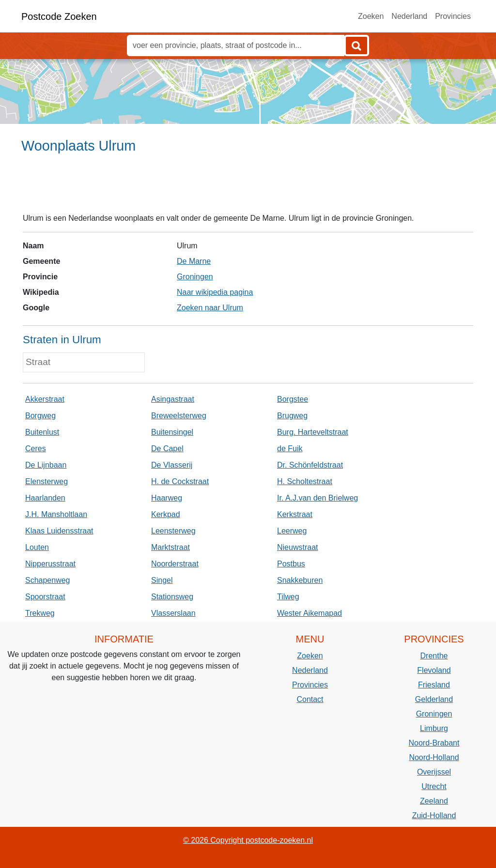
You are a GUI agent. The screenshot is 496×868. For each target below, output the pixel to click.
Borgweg (40, 416)
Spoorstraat (45, 597)
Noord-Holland (434, 757)
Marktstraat (170, 547)
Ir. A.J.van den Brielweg (318, 498)
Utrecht (434, 786)
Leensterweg (173, 531)
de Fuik (290, 449)
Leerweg (292, 531)
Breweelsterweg (179, 416)
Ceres (36, 449)
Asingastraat (173, 399)
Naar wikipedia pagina (215, 292)
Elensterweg (46, 481)
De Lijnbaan (46, 465)
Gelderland (434, 699)
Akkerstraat (45, 399)
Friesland (434, 685)
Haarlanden (45, 498)
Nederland (409, 16)
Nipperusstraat (50, 564)
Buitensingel (172, 432)
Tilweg (288, 597)
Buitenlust (42, 432)
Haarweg (167, 498)
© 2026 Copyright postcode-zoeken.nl (248, 840)
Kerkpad (166, 514)
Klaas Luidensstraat (59, 531)
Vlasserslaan (173, 613)
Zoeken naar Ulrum (210, 308)
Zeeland (434, 801)
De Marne (194, 261)
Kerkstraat (295, 514)
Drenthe (434, 656)
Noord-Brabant (434, 743)
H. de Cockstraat (180, 481)
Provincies (453, 16)
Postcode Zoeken (59, 16)
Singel (162, 580)
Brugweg (292, 416)
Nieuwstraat (297, 547)
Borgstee (293, 399)
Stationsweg (172, 597)
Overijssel (434, 772)
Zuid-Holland (434, 815)
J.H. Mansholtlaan (56, 514)
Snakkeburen (300, 580)
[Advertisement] (248, 187)
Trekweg (40, 613)
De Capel (167, 449)
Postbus (291, 564)
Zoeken (371, 16)
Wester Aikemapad (310, 613)
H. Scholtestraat (305, 481)
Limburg (434, 728)
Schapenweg (48, 580)
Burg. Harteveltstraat (313, 432)
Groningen (195, 277)
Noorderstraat (175, 564)
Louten (37, 547)
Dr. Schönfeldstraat (310, 465)
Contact (310, 699)
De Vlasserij (172, 465)
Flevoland (434, 670)
